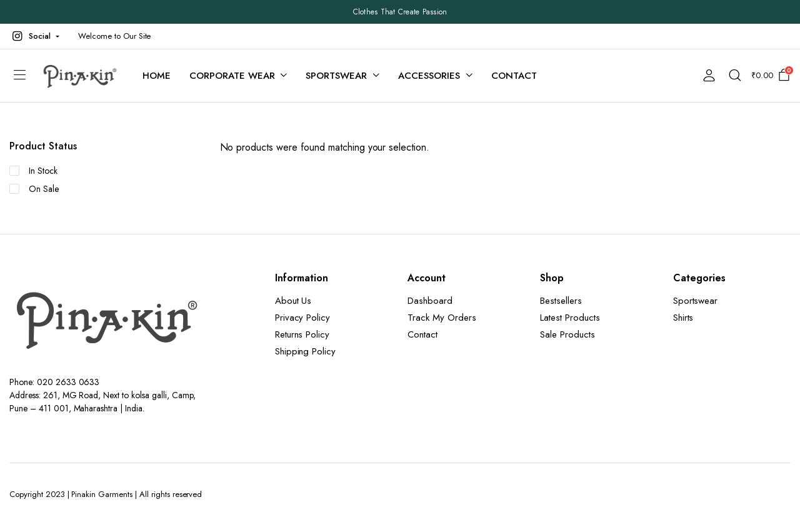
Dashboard (430, 301)
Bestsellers (561, 301)
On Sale (34, 189)
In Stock (33, 171)
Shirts (683, 318)
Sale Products (567, 334)
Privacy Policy (303, 318)
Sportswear (336, 76)
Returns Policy (302, 334)
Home (157, 76)
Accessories (429, 76)
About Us (293, 301)
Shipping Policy (306, 351)
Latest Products (570, 318)
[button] (34, 36)
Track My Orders (442, 318)
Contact (514, 76)
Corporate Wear (232, 76)
